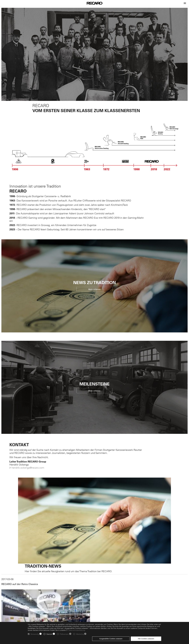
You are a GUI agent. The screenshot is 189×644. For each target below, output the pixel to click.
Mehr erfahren (94, 289)
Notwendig (35, 634)
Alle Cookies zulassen (146, 639)
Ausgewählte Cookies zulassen (111, 639)
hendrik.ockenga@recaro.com (28, 468)
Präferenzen (64, 634)
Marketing (80, 634)
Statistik (49, 634)
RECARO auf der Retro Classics (20, 584)
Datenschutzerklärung (77, 630)
